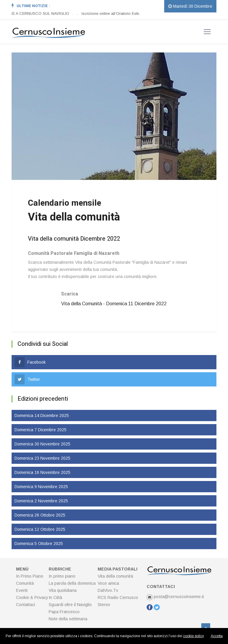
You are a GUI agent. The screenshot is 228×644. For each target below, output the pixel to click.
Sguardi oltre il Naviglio (70, 605)
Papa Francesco (64, 612)
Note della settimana (68, 619)
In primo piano (62, 576)
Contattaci (26, 605)
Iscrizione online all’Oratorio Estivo (112, 13)
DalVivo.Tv (108, 590)
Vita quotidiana (63, 590)
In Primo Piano (30, 576)
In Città (55, 597)
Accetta (217, 636)
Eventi (22, 590)
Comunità (25, 583)
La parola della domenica (72, 583)
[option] (75, 14)
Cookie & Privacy (32, 597)
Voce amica (108, 583)
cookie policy (193, 636)
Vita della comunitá (115, 576)
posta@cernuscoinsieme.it (175, 597)
